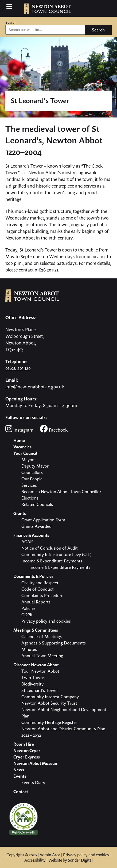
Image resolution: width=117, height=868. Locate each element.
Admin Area (50, 855)
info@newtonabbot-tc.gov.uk (35, 387)
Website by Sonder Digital (71, 860)
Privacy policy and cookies (86, 855)
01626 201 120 (18, 368)
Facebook (54, 429)
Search (11, 22)
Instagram (19, 429)
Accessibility (35, 860)
